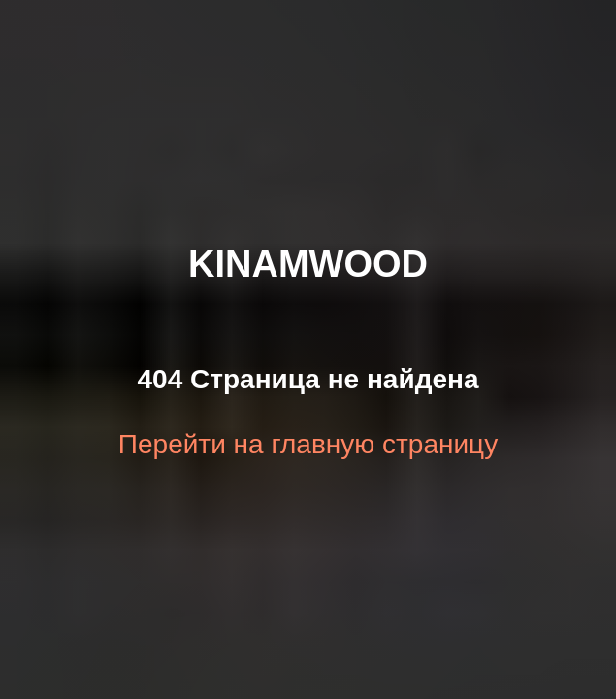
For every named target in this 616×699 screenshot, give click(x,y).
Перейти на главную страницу (308, 444)
